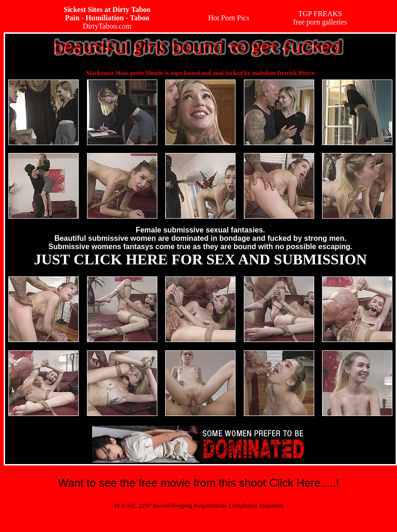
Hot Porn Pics (229, 18)
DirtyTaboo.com (107, 18)
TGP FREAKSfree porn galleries (320, 18)
